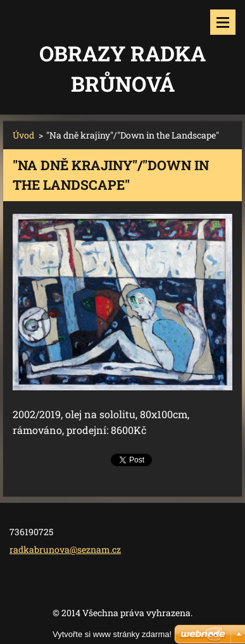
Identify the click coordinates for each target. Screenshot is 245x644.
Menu (223, 22)
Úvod (23, 135)
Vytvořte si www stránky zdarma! (112, 634)
